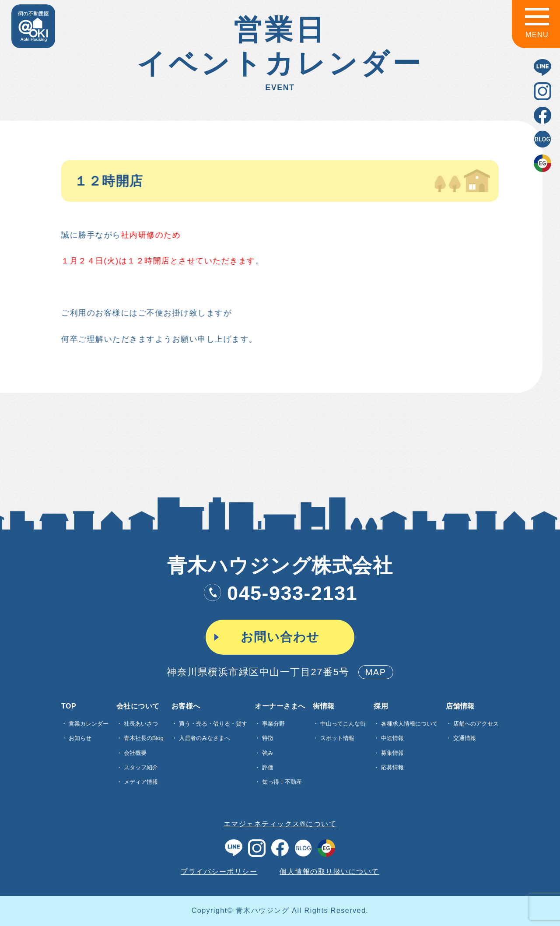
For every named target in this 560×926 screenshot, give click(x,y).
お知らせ (80, 738)
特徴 (268, 738)
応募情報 (392, 767)
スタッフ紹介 (141, 767)
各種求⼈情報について (409, 724)
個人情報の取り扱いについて (329, 872)
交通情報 (465, 738)
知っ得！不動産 (282, 782)
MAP (376, 672)
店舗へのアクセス (476, 724)
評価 (268, 767)
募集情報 (392, 753)
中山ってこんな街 (343, 724)
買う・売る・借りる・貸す (213, 724)
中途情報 (392, 738)
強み (268, 753)
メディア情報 (141, 782)
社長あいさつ (141, 724)
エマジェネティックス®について (280, 824)
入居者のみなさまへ (205, 738)
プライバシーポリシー (219, 872)
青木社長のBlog (144, 738)
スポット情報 (337, 738)
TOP (69, 706)
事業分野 (273, 724)
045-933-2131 (280, 593)
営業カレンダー (89, 724)
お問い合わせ (280, 637)
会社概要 (135, 753)
